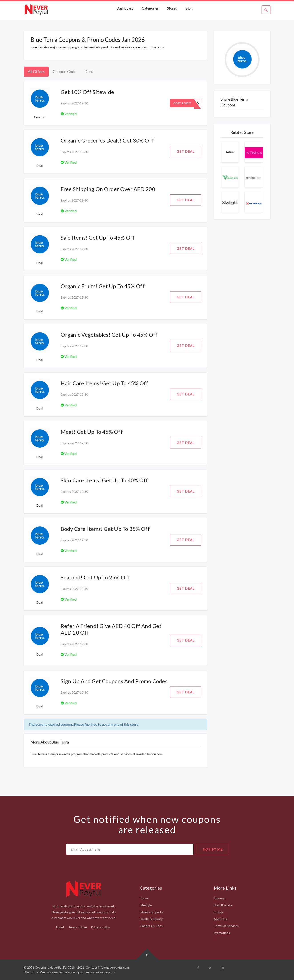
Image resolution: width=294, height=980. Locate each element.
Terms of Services (226, 926)
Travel (144, 898)
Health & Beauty (151, 919)
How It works (223, 905)
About (60, 927)
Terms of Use (78, 927)
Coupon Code (65, 71)
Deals (89, 71)
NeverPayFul (58, 967)
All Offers (36, 71)
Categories (150, 8)
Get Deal (186, 151)
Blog (189, 8)
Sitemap (219, 898)
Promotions (222, 933)
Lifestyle (146, 905)
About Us (220, 919)
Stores (172, 8)
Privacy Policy (100, 927)
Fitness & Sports (151, 912)
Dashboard (125, 8)
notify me (213, 849)
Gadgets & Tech (151, 926)
